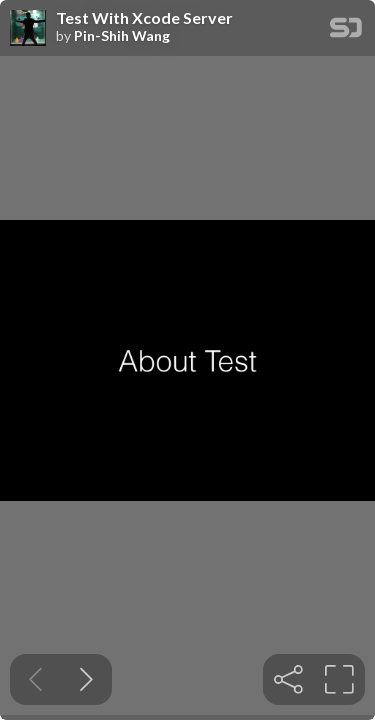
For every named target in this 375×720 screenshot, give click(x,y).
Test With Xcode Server (144, 18)
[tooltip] (288, 679)
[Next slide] (86, 679)
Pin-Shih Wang (122, 36)
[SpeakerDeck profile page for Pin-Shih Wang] (28, 29)
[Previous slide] (35, 679)
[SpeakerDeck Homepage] (346, 31)
